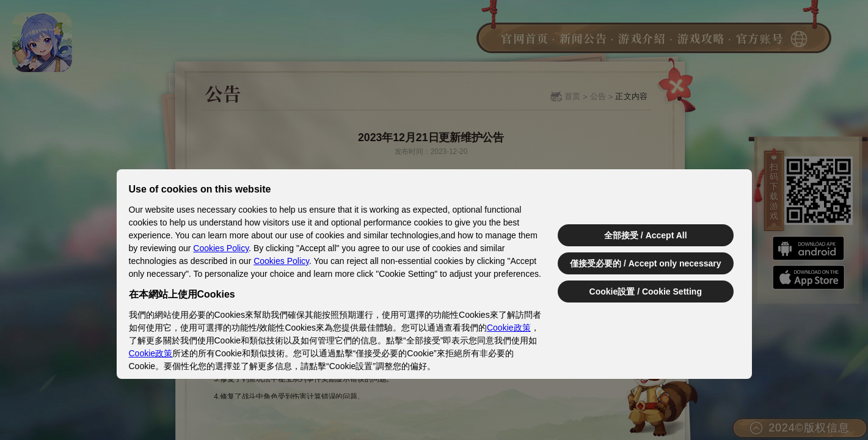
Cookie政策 (509, 328)
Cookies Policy (221, 248)
